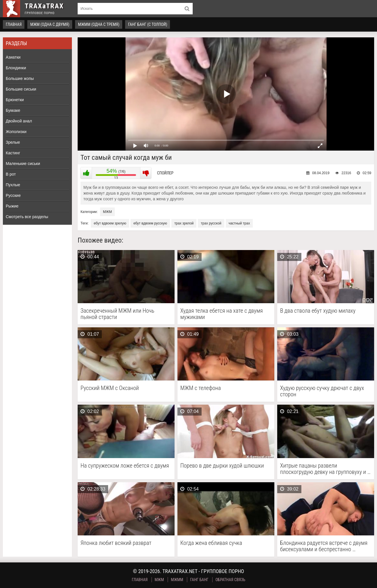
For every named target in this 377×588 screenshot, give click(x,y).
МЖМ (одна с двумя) (50, 24)
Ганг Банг (199, 580)
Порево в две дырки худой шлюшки (222, 466)
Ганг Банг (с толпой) (148, 24)
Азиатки (13, 57)
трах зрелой (184, 223)
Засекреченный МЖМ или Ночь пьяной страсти (117, 314)
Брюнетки (15, 100)
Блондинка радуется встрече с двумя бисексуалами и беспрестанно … (324, 546)
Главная (14, 24)
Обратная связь (230, 580)
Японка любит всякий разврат (116, 543)
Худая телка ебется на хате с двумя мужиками (222, 314)
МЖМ (107, 212)
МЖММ (177, 580)
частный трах (239, 223)
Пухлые (13, 185)
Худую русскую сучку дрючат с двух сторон (322, 391)
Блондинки (16, 68)
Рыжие (12, 206)
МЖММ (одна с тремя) (99, 24)
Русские (13, 195)
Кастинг (13, 153)
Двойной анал (19, 121)
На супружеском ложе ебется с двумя (125, 466)
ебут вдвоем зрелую (110, 223)
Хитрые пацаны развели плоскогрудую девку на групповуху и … (325, 469)
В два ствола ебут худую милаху (318, 311)
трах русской (211, 223)
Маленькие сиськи (23, 164)
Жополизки (16, 132)
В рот (11, 174)
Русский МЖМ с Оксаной (110, 388)
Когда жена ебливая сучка (211, 543)
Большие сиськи (21, 89)
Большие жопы (20, 78)
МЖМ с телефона (201, 388)
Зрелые (13, 142)
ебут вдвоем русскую (150, 223)
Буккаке (13, 110)
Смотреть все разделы (27, 217)
